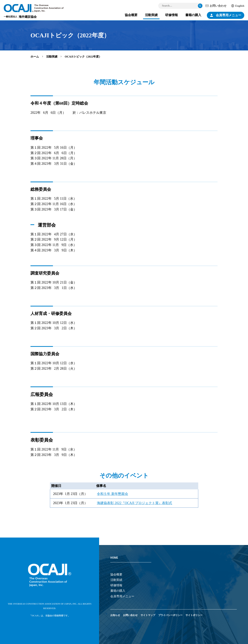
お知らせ (115, 615)
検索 (200, 6)
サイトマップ (148, 615)
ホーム (35, 57)
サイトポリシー (194, 615)
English (240, 6)
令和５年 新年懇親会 (112, 494)
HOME (114, 558)
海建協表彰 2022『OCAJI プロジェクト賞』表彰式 (134, 503)
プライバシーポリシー (170, 615)
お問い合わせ (218, 6)
